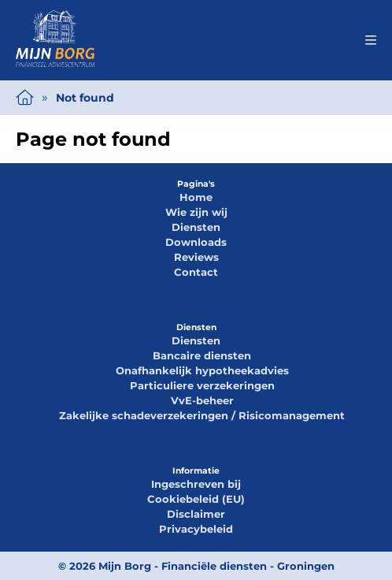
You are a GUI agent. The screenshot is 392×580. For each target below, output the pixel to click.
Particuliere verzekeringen (202, 385)
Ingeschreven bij (196, 484)
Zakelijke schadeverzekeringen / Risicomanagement (202, 415)
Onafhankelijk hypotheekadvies (202, 370)
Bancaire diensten (202, 355)
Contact (196, 272)
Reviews (196, 257)
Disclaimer (196, 514)
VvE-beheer (202, 400)
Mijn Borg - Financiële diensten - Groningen (216, 566)
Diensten (196, 227)
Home (196, 197)
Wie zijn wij (196, 212)
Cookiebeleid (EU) (196, 499)
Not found (85, 98)
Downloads (196, 242)
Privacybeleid (196, 529)
